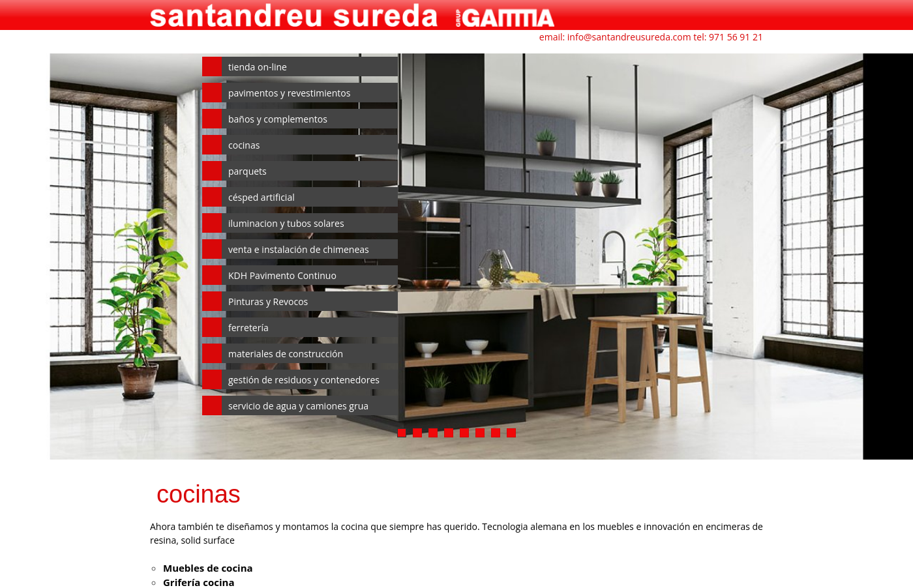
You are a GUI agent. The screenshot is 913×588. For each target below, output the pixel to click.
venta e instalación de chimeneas (299, 249)
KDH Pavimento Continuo (282, 275)
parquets (247, 171)
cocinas (244, 145)
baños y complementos (278, 119)
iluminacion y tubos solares (286, 223)
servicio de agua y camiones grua (298, 406)
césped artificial (262, 197)
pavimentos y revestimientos (289, 93)
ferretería (248, 328)
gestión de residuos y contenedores (304, 380)
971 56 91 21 (736, 37)
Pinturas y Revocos (268, 301)
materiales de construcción (286, 354)
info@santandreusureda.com (629, 37)
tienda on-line (258, 67)
